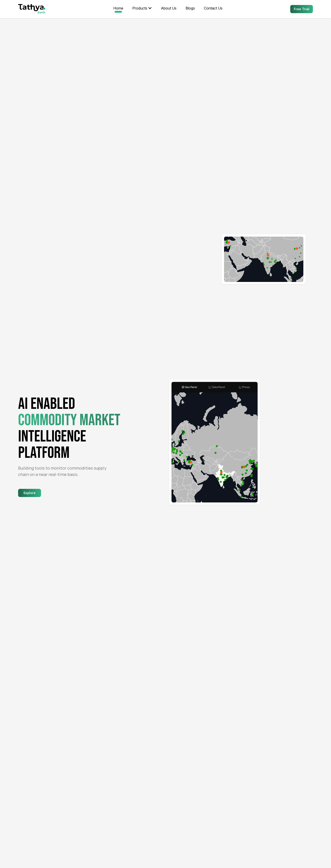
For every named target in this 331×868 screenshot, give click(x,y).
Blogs (190, 8)
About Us (169, 8)
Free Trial (302, 9)
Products (142, 8)
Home (118, 8)
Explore (30, 493)
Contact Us (213, 8)
